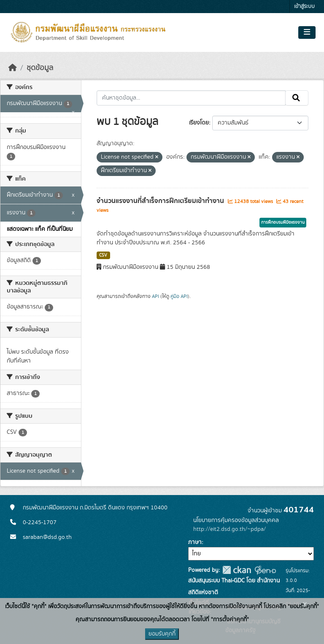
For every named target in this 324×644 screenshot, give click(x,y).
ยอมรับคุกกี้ (162, 634)
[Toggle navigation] (307, 32)
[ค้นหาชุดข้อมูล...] (191, 98)
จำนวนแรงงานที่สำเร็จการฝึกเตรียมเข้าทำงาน (161, 201)
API (155, 296)
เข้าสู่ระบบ (304, 7)
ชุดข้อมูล (40, 68)
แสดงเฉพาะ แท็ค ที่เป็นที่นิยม (40, 229)
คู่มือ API (179, 296)
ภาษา (195, 542)
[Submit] (297, 98)
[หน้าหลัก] (13, 68)
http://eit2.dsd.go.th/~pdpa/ (229, 529)
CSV (103, 255)
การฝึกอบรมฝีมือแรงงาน (283, 222)
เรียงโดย (199, 123)
